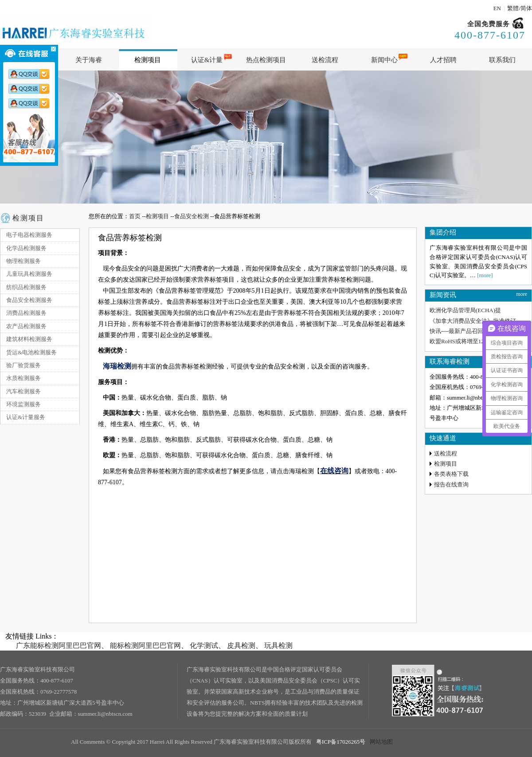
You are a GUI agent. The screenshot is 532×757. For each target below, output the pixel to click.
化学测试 (204, 645)
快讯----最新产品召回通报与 (465, 331)
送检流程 (446, 453)
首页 (135, 216)
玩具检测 (278, 645)
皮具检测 (241, 645)
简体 (526, 8)
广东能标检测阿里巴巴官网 (59, 645)
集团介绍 (443, 232)
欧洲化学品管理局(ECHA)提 (465, 310)
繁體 (513, 8)
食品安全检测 (192, 216)
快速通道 (443, 438)
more (522, 294)
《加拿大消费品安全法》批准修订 (473, 321)
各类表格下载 (451, 474)
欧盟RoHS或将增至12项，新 (465, 341)
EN (497, 8)
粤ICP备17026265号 (341, 742)
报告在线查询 (451, 484)
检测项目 (28, 218)
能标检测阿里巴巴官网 (145, 645)
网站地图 (381, 742)
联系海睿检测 (450, 361)
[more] (485, 275)
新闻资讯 (443, 295)
